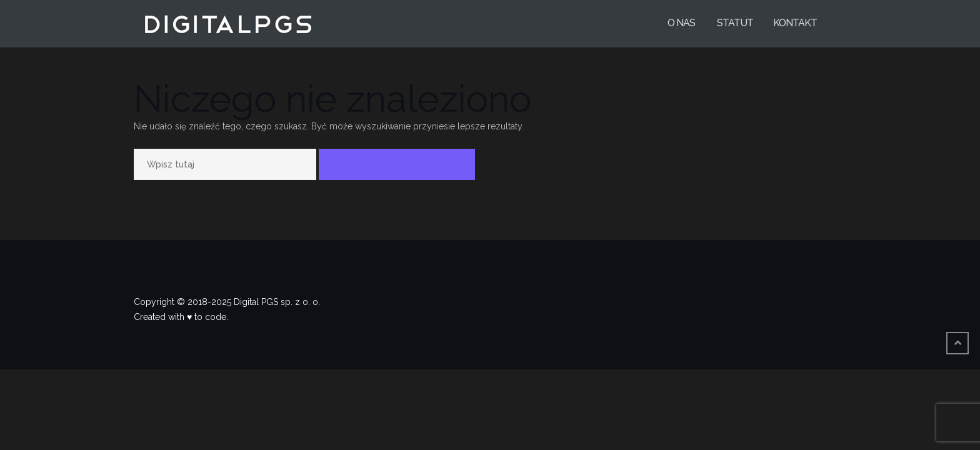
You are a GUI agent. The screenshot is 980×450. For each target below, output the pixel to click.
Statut (734, 23)
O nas (681, 23)
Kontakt (795, 23)
